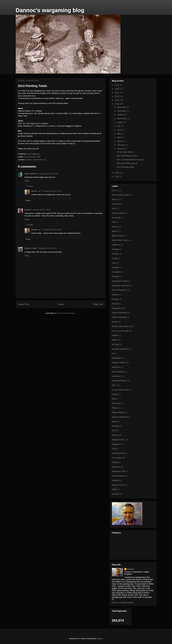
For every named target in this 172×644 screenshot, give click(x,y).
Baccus (115, 227)
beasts (115, 231)
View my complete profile (123, 603)
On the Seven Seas (120, 390)
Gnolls (115, 322)
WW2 (114, 489)
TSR (114, 449)
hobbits (115, 335)
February (121, 145)
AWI (114, 222)
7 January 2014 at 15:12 (47, 248)
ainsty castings (118, 213)
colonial (115, 267)
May (119, 134)
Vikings (115, 462)
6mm (114, 208)
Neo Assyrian (118, 372)
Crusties (115, 276)
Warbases (116, 467)
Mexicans (116, 367)
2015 (117, 100)
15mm (115, 190)
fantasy (115, 295)
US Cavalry (117, 458)
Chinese (115, 254)
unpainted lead (118, 453)
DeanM (28, 210)
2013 (117, 173)
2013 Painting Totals (32, 157)
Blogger (100, 639)
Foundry (115, 299)
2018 (117, 89)
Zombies (116, 494)
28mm (115, 199)
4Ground (116, 204)
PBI (113, 399)
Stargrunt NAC (118, 440)
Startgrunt (116, 444)
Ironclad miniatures (120, 349)
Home (61, 304)
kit (113, 354)
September (122, 119)
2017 (117, 93)
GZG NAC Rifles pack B (127, 163)
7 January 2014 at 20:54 (52, 230)
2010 (117, 177)
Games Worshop (119, 317)
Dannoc (35, 191)
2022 (117, 85)
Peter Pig (116, 403)
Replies (30, 186)
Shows (115, 435)
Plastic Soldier (118, 412)
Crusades (116, 272)
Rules (114, 422)
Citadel (115, 258)
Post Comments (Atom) (66, 313)
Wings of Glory (118, 485)
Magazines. (117, 358)
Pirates (115, 408)
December (122, 107)
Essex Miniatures (119, 290)
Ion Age (115, 344)
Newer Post (24, 304)
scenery (115, 426)
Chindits (115, 249)
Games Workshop (120, 313)
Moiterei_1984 (31, 248)
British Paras (117, 236)
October (121, 115)
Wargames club (119, 471)
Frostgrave (117, 308)
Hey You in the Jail (120, 331)
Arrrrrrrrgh (116, 218)
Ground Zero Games (121, 326)
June (120, 130)
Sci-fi (114, 431)
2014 (117, 104)
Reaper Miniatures (120, 417)
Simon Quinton (31, 174)
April (119, 137)
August (120, 122)
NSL (114, 385)
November (122, 111)
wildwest (116, 480)
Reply (27, 181)
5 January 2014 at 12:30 (48, 174)
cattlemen (116, 245)
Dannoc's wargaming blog (50, 10)
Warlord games (118, 476)
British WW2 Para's (120, 240)
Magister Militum (119, 363)
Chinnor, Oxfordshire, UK (36, 160)
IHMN (114, 340)
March (120, 141)
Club (114, 263)
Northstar (116, 376)
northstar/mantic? (119, 381)
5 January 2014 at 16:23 (41, 210)
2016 (117, 96)
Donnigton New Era (120, 286)
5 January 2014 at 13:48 (52, 191)
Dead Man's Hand (120, 281)
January (121, 149)
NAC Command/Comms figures (130, 160)
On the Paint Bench (125, 152)
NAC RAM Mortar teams (127, 156)
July (119, 126)
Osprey (115, 394)
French (115, 304)
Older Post (98, 304)
